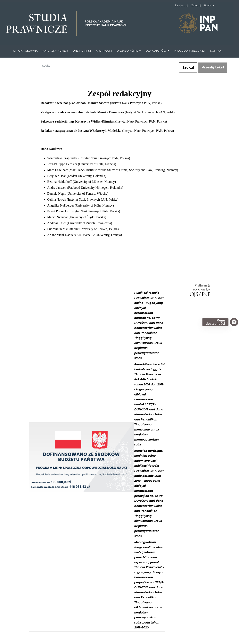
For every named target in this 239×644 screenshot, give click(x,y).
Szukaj (188, 68)
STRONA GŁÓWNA (26, 51)
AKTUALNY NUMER (55, 51)
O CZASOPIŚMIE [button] (128, 51)
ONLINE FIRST (82, 51)
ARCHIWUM (104, 51)
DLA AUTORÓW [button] (156, 51)
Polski (211, 5)
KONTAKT (216, 51)
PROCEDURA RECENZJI (189, 51)
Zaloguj (196, 5)
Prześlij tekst (213, 67)
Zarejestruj (181, 5)
